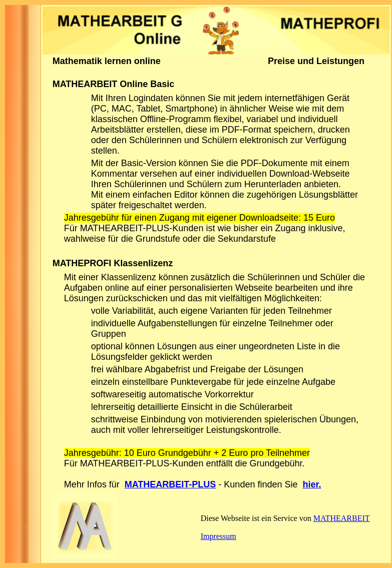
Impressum (219, 536)
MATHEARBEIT (342, 518)
